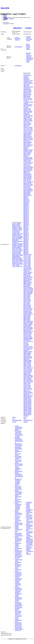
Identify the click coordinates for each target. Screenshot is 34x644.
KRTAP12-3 (26, 212)
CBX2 (25, 106)
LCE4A (29, 266)
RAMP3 (30, 325)
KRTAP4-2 (26, 236)
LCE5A (25, 267)
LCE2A (25, 261)
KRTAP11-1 (26, 208)
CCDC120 (29, 106)
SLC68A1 (26, 348)
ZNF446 (25, 404)
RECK (28, 328)
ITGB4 (25, 186)
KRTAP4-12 (26, 234)
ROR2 (17, 259)
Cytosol (17, 37)
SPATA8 (30, 358)
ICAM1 (25, 181)
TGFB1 (25, 373)
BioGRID (6, 24)
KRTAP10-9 (26, 207)
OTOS (29, 301)
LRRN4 (25, 275)
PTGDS (29, 320)
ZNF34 (29, 398)
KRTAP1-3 (26, 197)
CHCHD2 (26, 116)
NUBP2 (28, 299)
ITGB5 (29, 186)
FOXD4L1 (26, 156)
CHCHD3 (30, 116)
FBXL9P (29, 152)
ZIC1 (21, 266)
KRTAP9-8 (26, 254)
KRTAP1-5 (26, 198)
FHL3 (25, 155)
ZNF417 (25, 401)
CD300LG (26, 111)
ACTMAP (26, 76)
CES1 (28, 113)
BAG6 (25, 93)
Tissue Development (29, 514)
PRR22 (29, 317)
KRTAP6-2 (26, 248)
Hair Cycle (29, 516)
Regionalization (19, 551)
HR (28, 176)
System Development (18, 622)
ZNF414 (29, 399)
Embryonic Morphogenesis (19, 588)
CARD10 (31, 102)
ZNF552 (25, 406)
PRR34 (29, 319)
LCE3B (29, 263)
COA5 (28, 122)
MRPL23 (26, 282)
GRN (28, 169)
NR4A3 (29, 296)
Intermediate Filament (18, 39)
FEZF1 (29, 154)
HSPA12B (26, 179)
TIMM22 (26, 374)
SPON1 (25, 363)
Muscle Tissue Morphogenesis (19, 627)
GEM (29, 162)
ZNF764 (29, 411)
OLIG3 (29, 300)
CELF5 (25, 112)
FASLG (25, 152)
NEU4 (17, 249)
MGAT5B (14, 248)
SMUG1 (29, 353)
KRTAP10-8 (15, 241)
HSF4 (18, 239)
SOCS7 (29, 355)
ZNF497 (29, 404)
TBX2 (25, 368)
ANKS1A (14, 224)
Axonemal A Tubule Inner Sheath (18, 585)
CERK (25, 113)
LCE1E (25, 259)
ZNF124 (31, 396)
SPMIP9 (21, 260)
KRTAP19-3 (26, 222)
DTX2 (18, 234)
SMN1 (20, 259)
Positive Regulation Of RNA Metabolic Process (19, 514)
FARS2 (30, 151)
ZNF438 (25, 402)
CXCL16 (25, 131)
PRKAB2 (26, 315)
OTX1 (18, 250)
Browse (5, 16)
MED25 (25, 278)
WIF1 (25, 389)
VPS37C (18, 266)
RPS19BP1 (26, 331)
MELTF (29, 278)
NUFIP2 (25, 300)
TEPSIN (25, 372)
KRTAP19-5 (26, 223)
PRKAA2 (31, 314)
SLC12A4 (26, 341)
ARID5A (19, 224)
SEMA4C (30, 338)
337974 (14, 417)
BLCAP (28, 96)
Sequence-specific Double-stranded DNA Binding (19, 428)
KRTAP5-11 (26, 239)
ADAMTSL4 (26, 79)
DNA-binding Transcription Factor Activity (18, 488)
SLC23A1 (26, 343)
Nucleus (17, 527)
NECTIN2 (26, 290)
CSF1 (25, 128)
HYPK (29, 180)
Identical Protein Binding (28, 48)
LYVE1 (29, 275)
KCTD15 (26, 189)
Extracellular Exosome (29, 40)
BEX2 (25, 96)
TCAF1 (31, 368)
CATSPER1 (15, 230)
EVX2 (21, 234)
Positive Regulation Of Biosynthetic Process (18, 565)
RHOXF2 (19, 258)
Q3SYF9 (14, 422)
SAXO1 (30, 334)
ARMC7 (14, 225)
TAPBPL (29, 367)
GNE (13, 237)
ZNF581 (29, 407)
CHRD (29, 117)
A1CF (28, 74)
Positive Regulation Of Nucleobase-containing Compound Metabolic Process (18, 507)
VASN (28, 384)
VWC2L (25, 388)
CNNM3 (30, 121)
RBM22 (29, 326)
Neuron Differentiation (18, 619)
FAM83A (31, 150)
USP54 (29, 383)
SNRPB (25, 354)
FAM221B (26, 150)
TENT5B (30, 370)
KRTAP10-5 (26, 203)
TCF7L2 (17, 261)
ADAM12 (26, 77)
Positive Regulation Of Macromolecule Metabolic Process (19, 599)
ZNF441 (29, 403)
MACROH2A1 (27, 276)
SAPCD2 (26, 334)
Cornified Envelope (28, 37)
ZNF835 (25, 413)
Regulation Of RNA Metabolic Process (19, 449)
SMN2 (14, 260)
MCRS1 (31, 277)
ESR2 (31, 145)
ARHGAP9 (26, 87)
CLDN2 (30, 120)
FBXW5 (25, 154)
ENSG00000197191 (28, 420)
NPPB (29, 295)
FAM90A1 (26, 151)
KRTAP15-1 (26, 218)
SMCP (30, 351)
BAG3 (30, 92)
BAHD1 (19, 226)
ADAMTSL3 (26, 78)
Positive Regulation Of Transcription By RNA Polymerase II (19, 475)
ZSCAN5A (26, 416)
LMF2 (30, 268)
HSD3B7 (29, 178)
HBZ (29, 170)
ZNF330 (25, 398)
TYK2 (31, 382)
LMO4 (25, 271)
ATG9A (28, 88)
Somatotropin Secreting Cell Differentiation (18, 573)
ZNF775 (25, 412)
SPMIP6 (25, 362)
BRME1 (29, 97)
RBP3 (25, 328)
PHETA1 (29, 306)
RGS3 (28, 329)
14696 (25, 419)
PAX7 (14, 251)
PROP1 (14, 255)
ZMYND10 (26, 396)
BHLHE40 (15, 227)
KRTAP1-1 (30, 195)
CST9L (31, 128)
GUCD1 (25, 170)
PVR (32, 321)
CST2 (28, 128)
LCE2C (25, 262)
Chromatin (17, 437)
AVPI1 (30, 91)
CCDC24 (20, 230)
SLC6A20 (31, 348)
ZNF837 (29, 413)
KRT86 (25, 195)
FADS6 (29, 146)
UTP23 (25, 384)
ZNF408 (25, 399)
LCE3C (25, 265)
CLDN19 (26, 120)
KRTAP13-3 (26, 215)
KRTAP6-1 (26, 247)
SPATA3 (30, 357)
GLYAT (25, 165)
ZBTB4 (29, 392)
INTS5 (31, 184)
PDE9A (25, 305)
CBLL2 (31, 105)
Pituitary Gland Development (18, 625)
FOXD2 (19, 235)
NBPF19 (30, 287)
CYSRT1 (28, 28)
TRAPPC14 (29, 378)
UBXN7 (25, 383)
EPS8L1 (25, 145)
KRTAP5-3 (26, 241)
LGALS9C (26, 268)
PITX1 (17, 251)
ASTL (25, 88)
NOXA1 (14, 250)
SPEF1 (25, 359)
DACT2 (29, 132)
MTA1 (25, 285)
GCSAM (25, 162)
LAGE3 (25, 256)
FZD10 (31, 159)
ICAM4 (29, 181)
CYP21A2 (30, 131)
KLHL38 (30, 189)
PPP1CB (30, 312)
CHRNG (25, 118)
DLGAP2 (29, 136)
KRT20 (31, 190)
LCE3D (29, 265)
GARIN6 (25, 160)
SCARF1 (25, 336)
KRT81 (29, 193)
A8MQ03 (26, 422)
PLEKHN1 (26, 311)
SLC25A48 (26, 345)
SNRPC (29, 354)
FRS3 (25, 159)
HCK (31, 170)
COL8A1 (18, 231)
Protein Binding (19, 47)
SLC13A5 (31, 341)
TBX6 (28, 368)
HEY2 (29, 171)
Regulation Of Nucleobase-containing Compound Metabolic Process (18, 482)
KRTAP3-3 (21, 244)
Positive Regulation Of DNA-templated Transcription (19, 492)
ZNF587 (25, 408)
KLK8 (25, 190)
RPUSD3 (31, 331)
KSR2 (30, 254)
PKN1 (31, 309)
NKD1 (31, 291)
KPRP (14, 240)
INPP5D (25, 184)
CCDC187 (26, 107)
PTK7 (25, 321)
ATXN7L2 (26, 91)
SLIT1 (25, 349)
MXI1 (28, 286)
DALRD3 (26, 134)
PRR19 (25, 317)
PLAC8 (30, 310)
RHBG (31, 329)
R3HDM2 (30, 322)
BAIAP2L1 (26, 94)
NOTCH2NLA (30, 292)
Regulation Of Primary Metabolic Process (18, 545)
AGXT (31, 81)
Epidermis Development (29, 512)
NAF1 (14, 249)
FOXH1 (14, 236)
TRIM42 (29, 379)
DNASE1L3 (26, 139)
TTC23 (25, 382)
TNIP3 (28, 377)
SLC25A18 (26, 344)
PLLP (30, 311)
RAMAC (25, 325)
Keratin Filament (19, 523)
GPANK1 (29, 166)
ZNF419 (29, 401)
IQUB (28, 185)
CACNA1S (26, 102)
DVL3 (28, 140)
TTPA (28, 382)
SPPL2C (29, 363)
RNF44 (14, 259)
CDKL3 (30, 111)
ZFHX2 (25, 394)
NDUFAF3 (31, 288)
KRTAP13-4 (26, 217)
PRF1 (27, 314)
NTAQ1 (28, 297)
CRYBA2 (30, 127)
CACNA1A (26, 101)
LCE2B (29, 261)
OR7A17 (25, 301)
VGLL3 (14, 266)
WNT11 (28, 389)
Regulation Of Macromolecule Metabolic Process (19, 608)
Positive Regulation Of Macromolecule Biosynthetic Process (19, 539)
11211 (14, 419)
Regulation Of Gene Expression (19, 535)
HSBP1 (25, 178)
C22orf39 (30, 99)
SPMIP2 (25, 360)
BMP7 (25, 97)
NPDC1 (25, 295)
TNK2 (32, 377)
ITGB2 (31, 185)
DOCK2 (31, 139)
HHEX (25, 173)
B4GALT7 (26, 92)
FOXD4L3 (26, 157)
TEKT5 (21, 261)
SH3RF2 (30, 339)
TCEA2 (25, 369)
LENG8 (29, 267)
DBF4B (30, 134)
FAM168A (15, 235)
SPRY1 (25, 364)
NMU (25, 292)
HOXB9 (25, 175)
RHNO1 (25, 330)
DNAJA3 (30, 137)
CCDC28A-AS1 (27, 108)
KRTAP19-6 (26, 224)
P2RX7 (28, 302)
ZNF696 (25, 411)
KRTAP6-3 (15, 245)
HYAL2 (25, 180)
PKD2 (28, 309)
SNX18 (25, 355)
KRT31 (25, 191)
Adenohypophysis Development (19, 630)
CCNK (14, 231)
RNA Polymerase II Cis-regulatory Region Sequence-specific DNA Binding (19, 467)
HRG (31, 176)
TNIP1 (14, 264)
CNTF (25, 122)
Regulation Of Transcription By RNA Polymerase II (19, 441)
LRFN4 (25, 273)
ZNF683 (29, 409)
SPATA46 (26, 358)
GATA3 (25, 161)
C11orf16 (20, 227)
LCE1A (25, 257)
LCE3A (25, 263)
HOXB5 (29, 174)
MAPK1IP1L (20, 246)
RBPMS (18, 256)
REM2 (31, 328)
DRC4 (25, 140)
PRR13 (17, 255)
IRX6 (20, 239)
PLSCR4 (19, 253)
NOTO (20, 249)
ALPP (30, 82)
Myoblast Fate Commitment (18, 553)
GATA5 (29, 161)
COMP (30, 123)
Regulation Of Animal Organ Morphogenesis (30, 540)
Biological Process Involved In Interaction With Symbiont (30, 56)
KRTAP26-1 (15, 244)
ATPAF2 (18, 225)
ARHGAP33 (26, 86)
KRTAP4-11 (26, 233)
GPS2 (25, 169)
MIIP (25, 281)
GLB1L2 (25, 164)
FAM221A (26, 149)
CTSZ (31, 130)
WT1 (31, 389)
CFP (29, 115)
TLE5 (18, 263)
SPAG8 (17, 260)
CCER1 (25, 110)
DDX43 (25, 136)
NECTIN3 (31, 290)
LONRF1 (14, 246)
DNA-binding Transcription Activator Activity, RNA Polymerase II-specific (18, 459)
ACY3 (30, 76)
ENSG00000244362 (17, 420)
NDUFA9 (26, 288)
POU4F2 (19, 254)
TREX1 (25, 379)
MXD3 (25, 286)
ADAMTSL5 (26, 81)
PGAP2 (29, 305)
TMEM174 (30, 375)
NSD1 (25, 297)
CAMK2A (15, 229)
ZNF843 (25, 414)
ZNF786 (29, 412)
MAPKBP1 (26, 277)
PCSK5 (29, 304)
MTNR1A (29, 285)
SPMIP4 (29, 360)
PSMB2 (14, 256)
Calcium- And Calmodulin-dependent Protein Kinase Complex (18, 592)
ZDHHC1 (31, 393)
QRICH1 (25, 322)
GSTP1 (31, 169)
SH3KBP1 (26, 339)
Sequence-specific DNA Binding (18, 521)
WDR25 (29, 388)
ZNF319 (29, 397)
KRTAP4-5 (26, 238)
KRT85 (29, 194)
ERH (29, 145)
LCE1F (29, 259)
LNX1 (28, 271)
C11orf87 (26, 99)
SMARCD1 (26, 350)
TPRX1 (21, 264)
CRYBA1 (26, 127)
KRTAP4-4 (26, 237)
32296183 (11, 19)
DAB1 (18, 232)
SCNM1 (30, 336)
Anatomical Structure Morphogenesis (19, 577)
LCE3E (25, 266)
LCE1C (25, 258)
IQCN (25, 185)
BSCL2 (25, 98)
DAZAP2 (14, 234)
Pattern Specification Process (18, 570)
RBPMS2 (14, 258)
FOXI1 (18, 236)
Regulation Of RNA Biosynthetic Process (18, 453)
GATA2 (30, 160)
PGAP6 (25, 306)
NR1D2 (25, 296)
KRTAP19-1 (26, 219)
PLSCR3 (14, 253)
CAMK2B (20, 229)
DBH (25, 135)
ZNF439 (29, 402)
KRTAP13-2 (26, 214)
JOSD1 (25, 188)
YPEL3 (25, 391)
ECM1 (25, 141)
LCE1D (29, 258)
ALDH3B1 (26, 82)
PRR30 (25, 319)
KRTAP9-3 (26, 253)
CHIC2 (25, 117)
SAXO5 (29, 335)
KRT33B (29, 191)
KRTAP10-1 (26, 199)
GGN (32, 162)
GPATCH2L (26, 168)
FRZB (28, 159)
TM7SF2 (25, 375)
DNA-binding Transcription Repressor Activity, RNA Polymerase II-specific (18, 614)
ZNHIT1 (30, 414)
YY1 (28, 391)
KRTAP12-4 (16, 242)
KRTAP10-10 (27, 200)
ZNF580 (25, 407)
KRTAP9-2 (20, 245)
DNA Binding (18, 502)
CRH (25, 126)
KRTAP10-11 (26, 202)
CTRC (25, 130)
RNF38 (29, 330)
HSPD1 (30, 179)
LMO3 (30, 270)
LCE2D (29, 262)
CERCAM (29, 112)
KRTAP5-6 (26, 243)
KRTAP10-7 (26, 204)
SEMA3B (26, 338)
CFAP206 (26, 115)
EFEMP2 (30, 142)
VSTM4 (25, 387)
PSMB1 (21, 255)
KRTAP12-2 (26, 210)
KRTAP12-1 (26, 209)
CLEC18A (26, 121)
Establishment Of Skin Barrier (29, 61)
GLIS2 (21, 236)
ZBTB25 (25, 392)
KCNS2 (29, 188)
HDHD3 (25, 171)
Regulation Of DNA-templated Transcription (19, 445)
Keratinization (18, 66)
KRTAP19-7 (18, 28)
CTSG (28, 130)
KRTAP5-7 (26, 244)
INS (28, 184)
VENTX (18, 265)
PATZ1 (21, 250)
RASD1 (25, 326)
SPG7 (28, 359)
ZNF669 (25, 409)
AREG (28, 84)
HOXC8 (29, 175)
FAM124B (26, 147)
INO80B (29, 183)
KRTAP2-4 (26, 228)
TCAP (14, 261)
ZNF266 (25, 397)
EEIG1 (28, 141)
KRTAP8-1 (26, 251)
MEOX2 (25, 280)
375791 (25, 417)
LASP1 (29, 256)
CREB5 (29, 125)
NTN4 (25, 299)
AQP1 (25, 84)
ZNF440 (25, 403)
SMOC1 (25, 353)
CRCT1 (25, 125)
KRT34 (17, 240)
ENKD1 (29, 144)
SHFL (25, 340)
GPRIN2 (31, 168)
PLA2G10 (26, 310)
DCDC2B (28, 135)
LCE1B (29, 257)
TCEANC (29, 369)
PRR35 (25, 320)
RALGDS (30, 324)
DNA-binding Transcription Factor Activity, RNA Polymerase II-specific (19, 434)
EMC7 (25, 144)
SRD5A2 (25, 365)
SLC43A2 (26, 346)
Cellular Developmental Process (18, 529)
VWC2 (29, 387)
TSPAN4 (31, 380)
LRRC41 (29, 273)
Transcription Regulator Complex (18, 581)
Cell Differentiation (18, 533)
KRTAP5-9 (26, 246)
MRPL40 (30, 282)
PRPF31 (29, 316)
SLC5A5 (30, 346)
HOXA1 (14, 239)
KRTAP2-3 (26, 227)
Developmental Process (18, 549)
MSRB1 (25, 283)
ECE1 (31, 140)
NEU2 (25, 291)
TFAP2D (14, 263)
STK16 (25, 367)
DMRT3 (25, 137)
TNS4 (25, 378)
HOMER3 (20, 237)
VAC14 (14, 265)
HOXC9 (25, 176)
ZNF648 (29, 408)
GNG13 (25, 166)
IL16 (32, 181)
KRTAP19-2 (26, 220)
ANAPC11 (26, 83)
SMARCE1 (26, 351)
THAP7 (29, 373)
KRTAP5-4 (26, 242)
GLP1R (30, 164)
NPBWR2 (30, 294)
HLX (28, 173)
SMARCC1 (29, 349)
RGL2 (25, 329)
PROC (30, 315)
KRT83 (25, 194)
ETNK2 (25, 146)
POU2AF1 (15, 254)
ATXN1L (14, 226)
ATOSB (25, 89)
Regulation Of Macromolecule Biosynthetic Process (19, 556)
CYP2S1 (25, 132)
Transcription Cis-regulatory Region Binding (19, 604)
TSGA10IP (26, 380)
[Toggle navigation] (1, 12)
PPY (24, 314)
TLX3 (21, 263)
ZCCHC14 (26, 393)
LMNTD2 (26, 270)
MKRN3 (19, 248)
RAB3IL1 (26, 324)
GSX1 (16, 237)
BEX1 (30, 94)
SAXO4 (25, 335)
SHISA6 (28, 340)
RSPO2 (25, 333)
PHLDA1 (26, 307)
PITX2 (20, 251)
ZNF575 (29, 406)
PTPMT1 (29, 321)
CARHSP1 (26, 103)
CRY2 (27, 126)
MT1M (29, 283)
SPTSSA (29, 364)
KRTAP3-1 (26, 231)
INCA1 (25, 183)
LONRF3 (30, 272)
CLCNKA (30, 118)
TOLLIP (17, 264)
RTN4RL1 (29, 333)
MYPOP (25, 287)
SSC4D (30, 365)
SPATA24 (26, 357)
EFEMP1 (26, 142)
